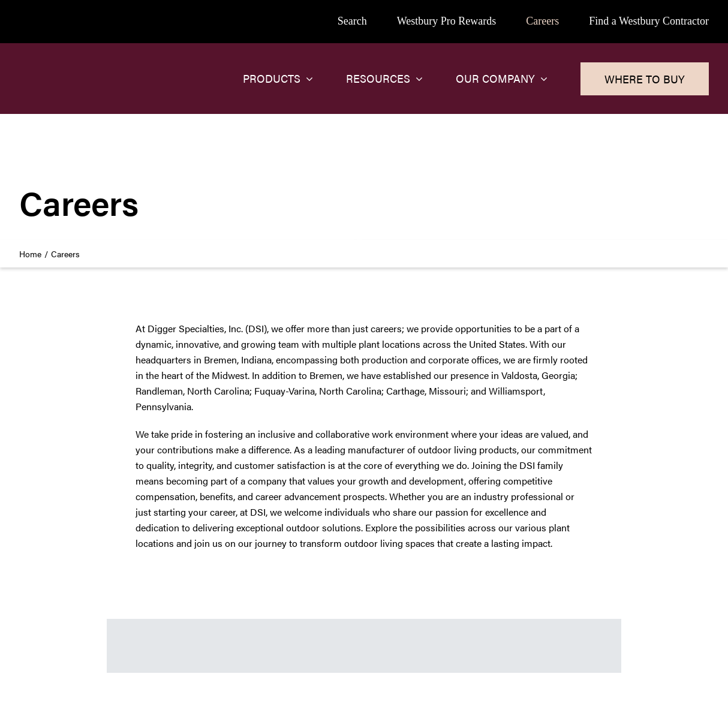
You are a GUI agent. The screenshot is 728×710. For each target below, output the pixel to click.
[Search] (352, 22)
